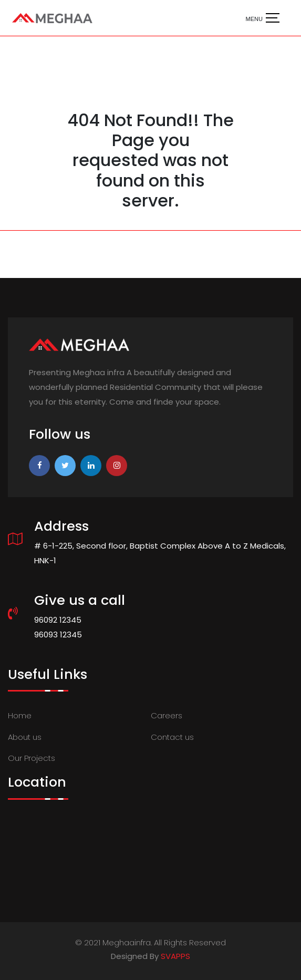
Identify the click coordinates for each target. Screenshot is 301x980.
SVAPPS (175, 956)
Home (20, 715)
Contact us (172, 737)
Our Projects (32, 758)
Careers (167, 715)
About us (25, 737)
